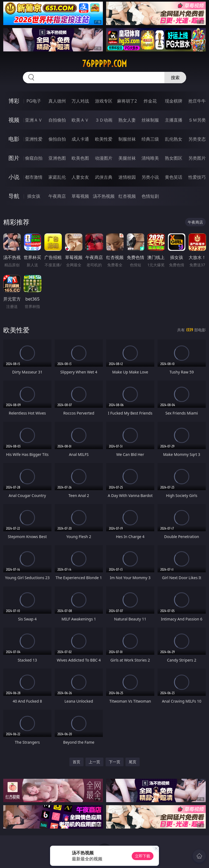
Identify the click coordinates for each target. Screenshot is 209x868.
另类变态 (197, 139)
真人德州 (57, 101)
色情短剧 (150, 196)
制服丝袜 (127, 139)
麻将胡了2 (127, 101)
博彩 (14, 101)
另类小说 (150, 177)
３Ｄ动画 (104, 120)
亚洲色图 (57, 158)
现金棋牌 (174, 101)
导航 (14, 196)
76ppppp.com (104, 64)
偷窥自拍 (34, 158)
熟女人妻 (127, 120)
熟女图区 (174, 158)
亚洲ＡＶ (34, 120)
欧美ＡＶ (80, 120)
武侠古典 (104, 177)
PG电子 (34, 101)
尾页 (133, 762)
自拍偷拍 (57, 120)
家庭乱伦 (57, 177)
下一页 (115, 762)
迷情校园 (127, 177)
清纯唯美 (150, 158)
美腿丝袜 (127, 158)
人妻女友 (80, 177)
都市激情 (34, 177)
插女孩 (34, 196)
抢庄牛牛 (197, 101)
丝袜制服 (150, 120)
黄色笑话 (174, 177)
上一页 (94, 762)
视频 (14, 120)
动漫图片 (104, 158)
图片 (14, 158)
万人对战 (80, 101)
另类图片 (197, 158)
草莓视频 (80, 196)
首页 (76, 762)
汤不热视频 (104, 196)
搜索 (175, 78)
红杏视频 (127, 196)
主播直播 (174, 120)
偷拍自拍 (57, 139)
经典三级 (150, 139)
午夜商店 (57, 196)
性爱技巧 (197, 177)
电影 (14, 139)
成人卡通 (80, 139)
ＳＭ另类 (197, 120)
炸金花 (150, 101)
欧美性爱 (104, 139)
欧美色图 (80, 158)
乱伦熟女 (174, 139)
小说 (14, 177)
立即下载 (143, 856)
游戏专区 (104, 101)
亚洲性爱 (34, 139)
